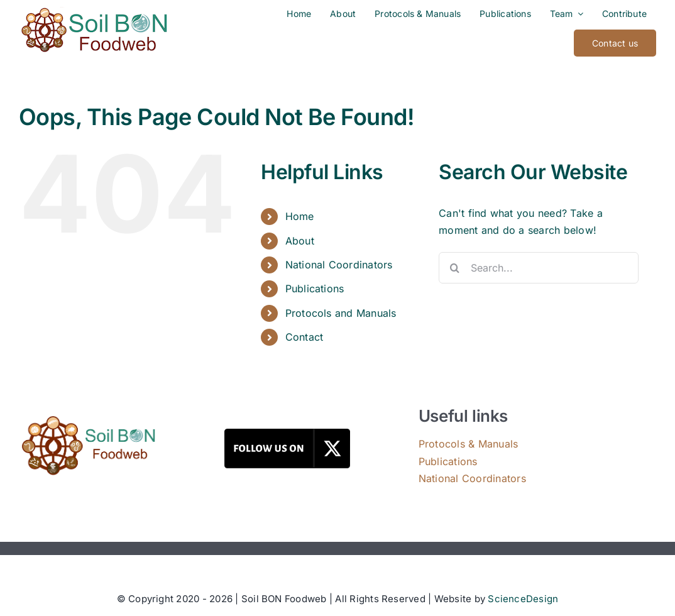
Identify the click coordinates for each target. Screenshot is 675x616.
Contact (305, 337)
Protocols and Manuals (341, 313)
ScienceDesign (523, 599)
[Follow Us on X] (287, 434)
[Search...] (539, 268)
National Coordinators (339, 265)
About (300, 241)
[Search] (454, 268)
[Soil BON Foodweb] (89, 421)
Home (300, 216)
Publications (315, 289)
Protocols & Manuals (469, 444)
